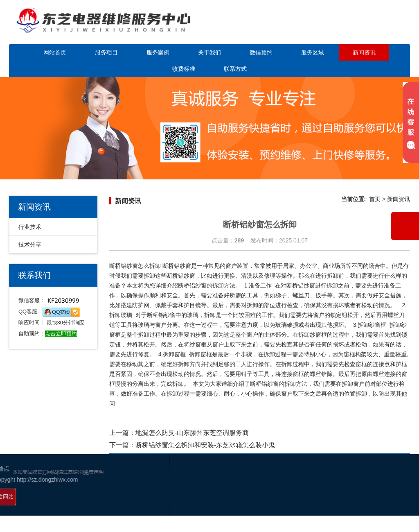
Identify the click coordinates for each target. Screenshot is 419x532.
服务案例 (158, 52)
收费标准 (184, 69)
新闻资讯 (364, 52)
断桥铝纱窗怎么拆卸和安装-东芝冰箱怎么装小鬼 (205, 445)
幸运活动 (397, 503)
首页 (375, 199)
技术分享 (30, 244)
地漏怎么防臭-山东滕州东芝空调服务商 (192, 433)
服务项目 (106, 52)
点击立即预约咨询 (363, 28)
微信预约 (261, 52)
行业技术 (30, 227)
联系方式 (235, 69)
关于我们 (209, 52)
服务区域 (313, 52)
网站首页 (55, 52)
